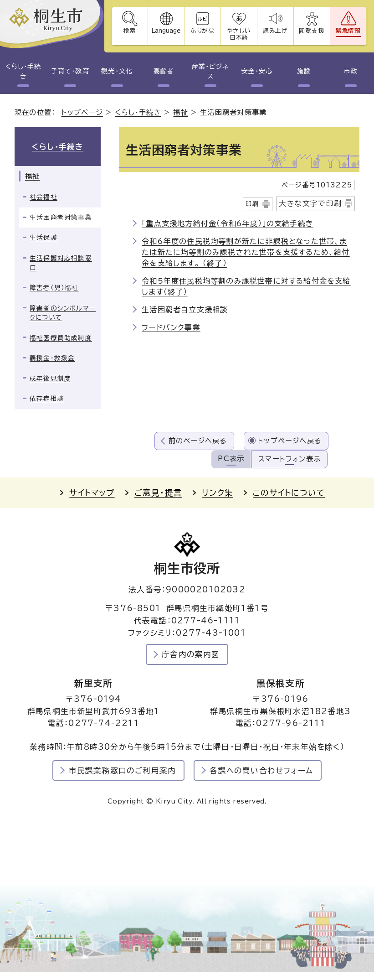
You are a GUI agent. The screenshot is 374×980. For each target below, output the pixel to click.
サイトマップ (92, 493)
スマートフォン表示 (289, 459)
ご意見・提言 (158, 493)
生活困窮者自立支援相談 (185, 310)
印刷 (252, 204)
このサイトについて (289, 493)
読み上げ (276, 31)
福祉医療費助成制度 (61, 338)
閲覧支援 (312, 31)
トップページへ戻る (290, 441)
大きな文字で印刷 (310, 203)
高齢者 (164, 71)
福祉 (180, 112)
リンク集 (218, 493)
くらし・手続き (23, 71)
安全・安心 (257, 71)
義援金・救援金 (52, 358)
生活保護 (44, 238)
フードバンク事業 (171, 327)
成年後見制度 (50, 379)
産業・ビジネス (210, 71)
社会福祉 (44, 197)
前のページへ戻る (198, 441)
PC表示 (231, 459)
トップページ (82, 112)
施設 (304, 71)
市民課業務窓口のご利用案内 (123, 770)
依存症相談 (47, 399)
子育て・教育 (70, 71)
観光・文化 (117, 71)
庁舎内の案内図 (191, 654)
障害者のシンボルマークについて (63, 313)
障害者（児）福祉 (54, 288)
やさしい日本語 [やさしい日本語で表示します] (239, 34)
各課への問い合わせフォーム (261, 770)
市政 (351, 71)
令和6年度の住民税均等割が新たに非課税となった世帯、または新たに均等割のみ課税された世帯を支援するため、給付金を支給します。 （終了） (246, 252)
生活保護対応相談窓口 (61, 263)
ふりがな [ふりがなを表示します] (203, 31)
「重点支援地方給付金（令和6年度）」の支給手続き (228, 223)
